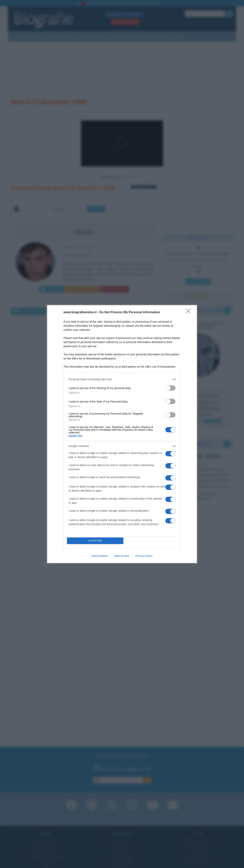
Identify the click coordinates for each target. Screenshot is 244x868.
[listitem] (122, 379)
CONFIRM (95, 541)
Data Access (122, 556)
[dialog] (122, 434)
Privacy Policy (144, 556)
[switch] (170, 388)
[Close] (190, 312)
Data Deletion (100, 556)
